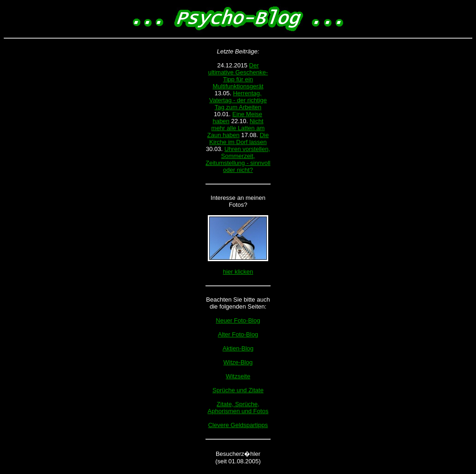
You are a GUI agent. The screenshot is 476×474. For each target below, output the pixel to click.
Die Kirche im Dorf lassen (239, 138)
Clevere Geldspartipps (238, 425)
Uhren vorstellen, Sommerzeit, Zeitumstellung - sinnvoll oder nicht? (238, 159)
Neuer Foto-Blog (238, 320)
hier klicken (238, 272)
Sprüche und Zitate (238, 390)
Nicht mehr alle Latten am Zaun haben (236, 128)
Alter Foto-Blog (238, 334)
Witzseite (238, 376)
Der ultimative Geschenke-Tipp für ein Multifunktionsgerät (238, 76)
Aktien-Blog (238, 348)
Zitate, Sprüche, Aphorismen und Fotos (238, 408)
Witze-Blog (238, 362)
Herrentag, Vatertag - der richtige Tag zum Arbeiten (238, 100)
